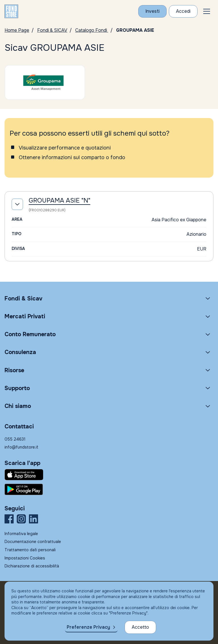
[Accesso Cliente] (183, 11)
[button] (207, 11)
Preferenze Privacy (88, 627)
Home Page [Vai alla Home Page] (17, 30)
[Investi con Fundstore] (152, 11)
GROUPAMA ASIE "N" (59, 201)
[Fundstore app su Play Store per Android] (109, 489)
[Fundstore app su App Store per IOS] (109, 475)
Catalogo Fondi (92, 30)
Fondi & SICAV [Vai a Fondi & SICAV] (52, 30)
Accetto (140, 627)
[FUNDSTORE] (11, 11)
